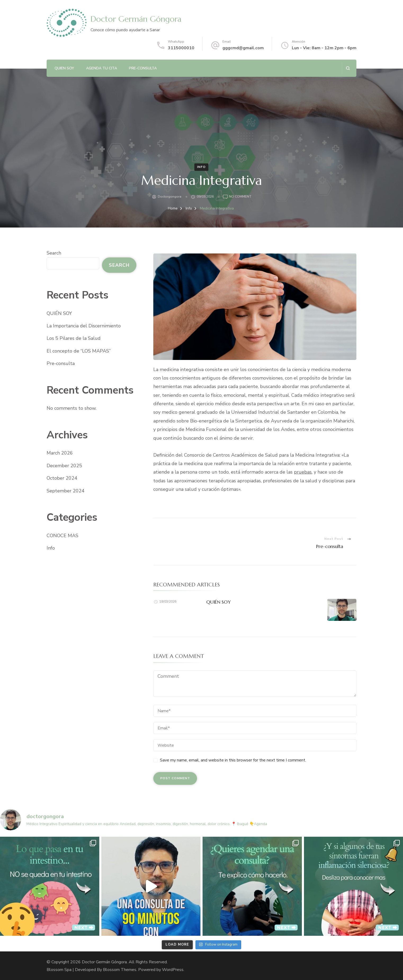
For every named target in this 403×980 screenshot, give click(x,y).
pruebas (303, 472)
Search (54, 253)
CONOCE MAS (62, 536)
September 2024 (66, 491)
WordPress (173, 970)
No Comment (240, 197)
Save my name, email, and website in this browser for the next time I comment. (233, 760)
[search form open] (348, 68)
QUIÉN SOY (219, 602)
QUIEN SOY (64, 68)
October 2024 (62, 478)
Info (201, 167)
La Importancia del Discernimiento (84, 326)
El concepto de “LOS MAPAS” (79, 351)
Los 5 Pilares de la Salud (74, 338)
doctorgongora (170, 197)
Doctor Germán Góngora (136, 19)
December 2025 (64, 466)
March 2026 (60, 453)
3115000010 (181, 48)
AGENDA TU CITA (102, 68)
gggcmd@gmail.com (243, 48)
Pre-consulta (143, 68)
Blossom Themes (120, 970)
